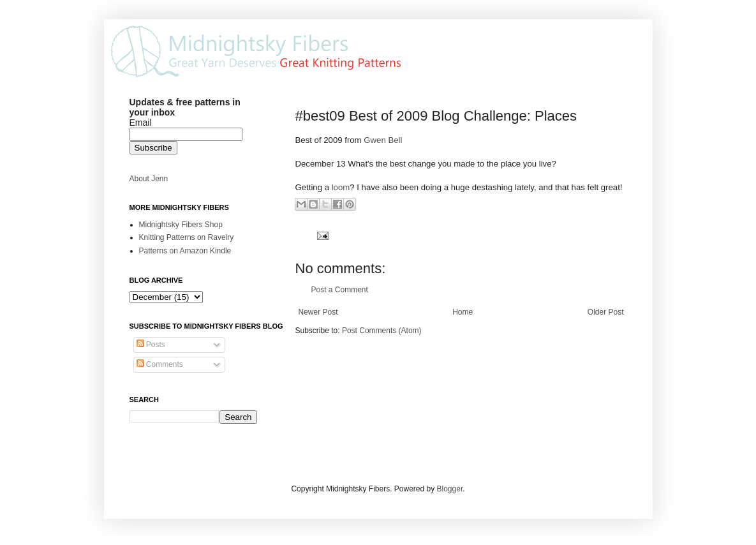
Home (463, 312)
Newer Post (318, 312)
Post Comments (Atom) (382, 331)
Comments (160, 364)
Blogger (450, 489)
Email (141, 123)
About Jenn (149, 179)
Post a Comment (340, 290)
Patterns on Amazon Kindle (185, 251)
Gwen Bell (383, 140)
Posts (151, 345)
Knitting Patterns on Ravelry (187, 237)
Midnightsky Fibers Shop (181, 225)
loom (341, 187)
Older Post (606, 312)
